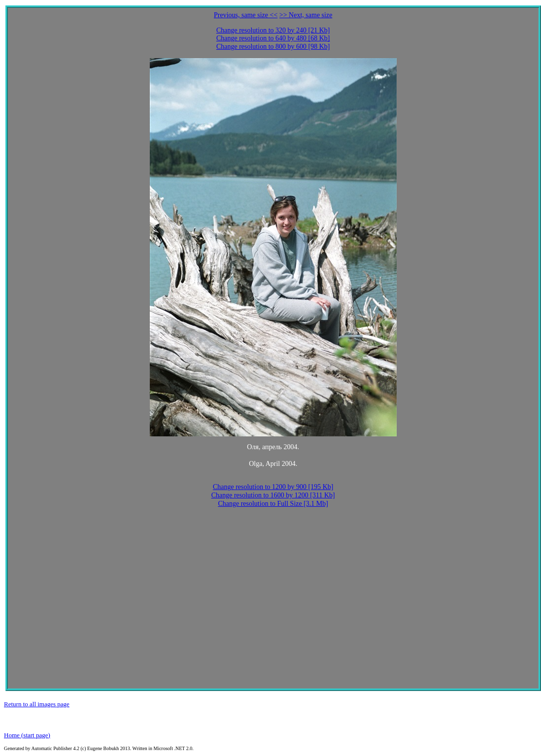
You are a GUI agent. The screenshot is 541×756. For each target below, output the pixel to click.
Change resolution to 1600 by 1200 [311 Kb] (273, 495)
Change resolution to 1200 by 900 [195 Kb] (273, 487)
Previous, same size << (246, 15)
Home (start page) (27, 735)
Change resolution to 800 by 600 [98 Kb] (273, 47)
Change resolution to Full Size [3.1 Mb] (273, 504)
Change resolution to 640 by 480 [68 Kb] (273, 38)
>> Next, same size (306, 15)
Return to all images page (37, 704)
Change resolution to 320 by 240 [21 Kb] (273, 30)
